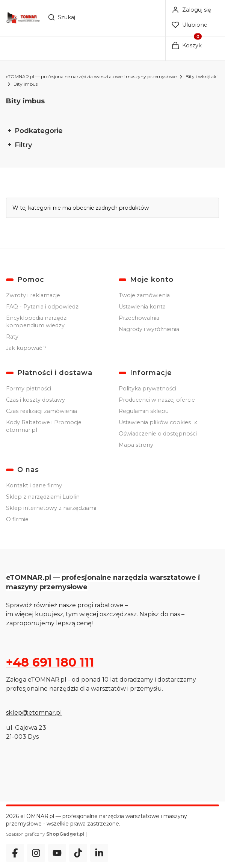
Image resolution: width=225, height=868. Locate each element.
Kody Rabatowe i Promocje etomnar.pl (44, 426)
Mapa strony (136, 445)
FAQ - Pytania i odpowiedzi (43, 307)
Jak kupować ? (26, 348)
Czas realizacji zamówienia (42, 411)
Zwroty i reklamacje (33, 295)
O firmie (17, 519)
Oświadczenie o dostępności (158, 434)
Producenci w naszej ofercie (157, 400)
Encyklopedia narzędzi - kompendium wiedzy (39, 322)
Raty (12, 337)
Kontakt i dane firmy (34, 485)
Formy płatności (29, 389)
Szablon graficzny (46, 834)
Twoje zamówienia (144, 295)
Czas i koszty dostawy (35, 400)
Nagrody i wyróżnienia (149, 329)
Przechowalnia (139, 318)
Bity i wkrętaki (202, 76)
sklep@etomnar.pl (34, 713)
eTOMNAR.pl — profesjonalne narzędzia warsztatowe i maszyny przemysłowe (91, 76)
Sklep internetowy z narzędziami (51, 508)
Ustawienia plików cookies (156, 422)
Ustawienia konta (142, 307)
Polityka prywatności (147, 389)
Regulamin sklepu (144, 411)
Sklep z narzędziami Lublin (43, 497)
